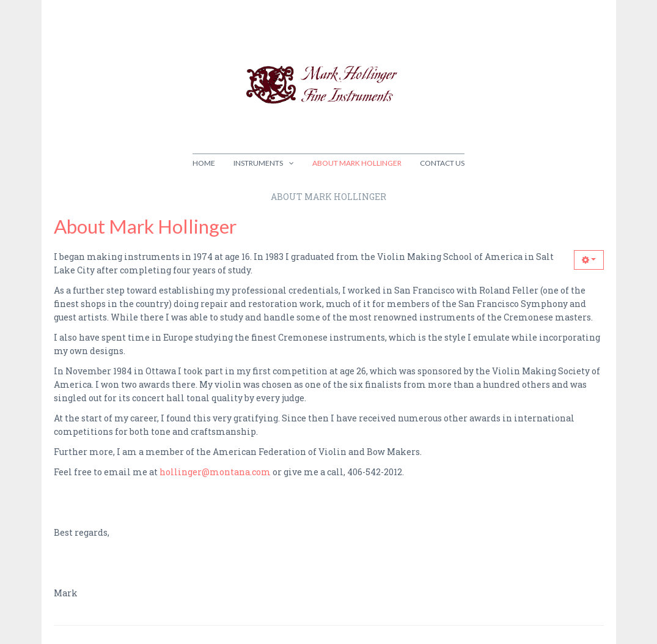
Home (204, 163)
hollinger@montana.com (215, 472)
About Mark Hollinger (357, 163)
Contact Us (442, 163)
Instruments (258, 163)
